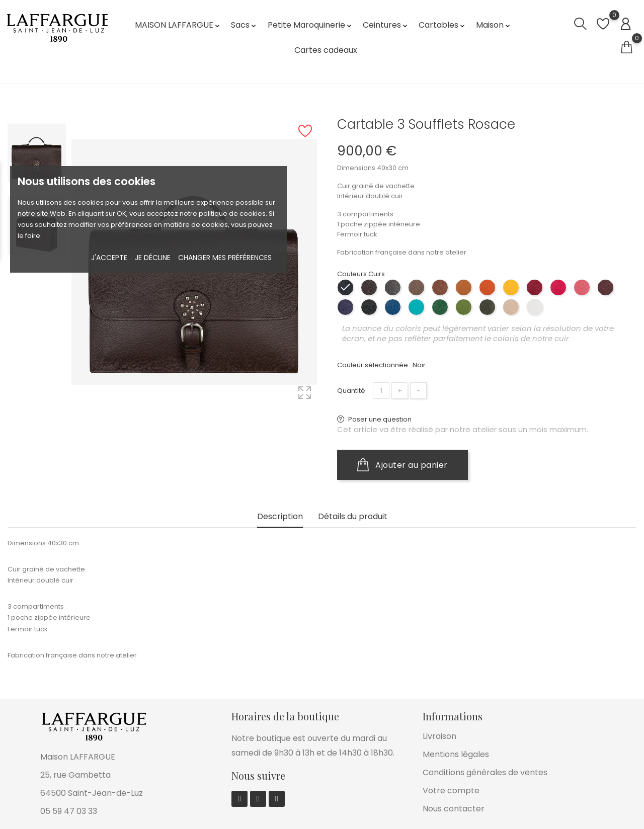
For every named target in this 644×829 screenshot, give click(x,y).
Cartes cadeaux (326, 50)
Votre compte (451, 791)
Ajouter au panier (403, 465)
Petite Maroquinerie (310, 25)
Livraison (439, 736)
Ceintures (386, 25)
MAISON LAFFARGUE (178, 25)
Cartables (442, 25)
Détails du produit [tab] (353, 517)
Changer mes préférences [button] (225, 258)
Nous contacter (454, 809)
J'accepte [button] (109, 258)
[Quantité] (381, 391)
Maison (494, 25)
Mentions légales (456, 754)
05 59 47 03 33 (69, 811)
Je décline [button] (153, 258)
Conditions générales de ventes (485, 772)
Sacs (244, 25)
